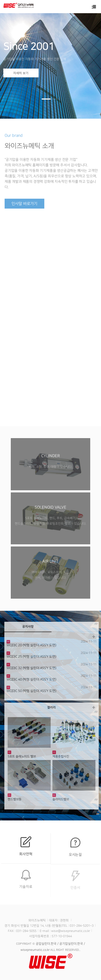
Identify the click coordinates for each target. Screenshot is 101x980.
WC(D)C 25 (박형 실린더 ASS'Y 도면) (33, 657)
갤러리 (53, 707)
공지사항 (30, 627)
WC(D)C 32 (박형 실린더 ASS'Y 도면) (33, 668)
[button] (46, 99)
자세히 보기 (21, 73)
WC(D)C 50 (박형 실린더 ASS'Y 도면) (33, 691)
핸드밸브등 (16, 799)
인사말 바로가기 (26, 204)
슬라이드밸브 (62, 799)
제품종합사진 (62, 756)
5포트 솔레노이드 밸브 (23, 756)
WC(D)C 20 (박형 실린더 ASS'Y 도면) (33, 645)
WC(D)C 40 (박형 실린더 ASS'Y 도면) (33, 680)
